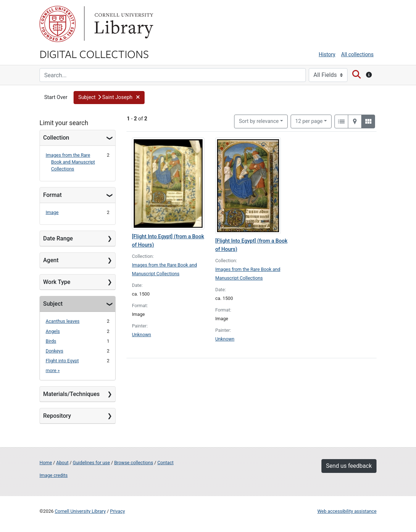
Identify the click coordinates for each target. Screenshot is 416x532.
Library (123, 24)
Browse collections (134, 463)
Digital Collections (94, 54)
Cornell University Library (80, 511)
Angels (53, 331)
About (62, 463)
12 (309, 121)
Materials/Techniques (71, 394)
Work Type (57, 282)
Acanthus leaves (63, 321)
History (327, 55)
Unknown (142, 335)
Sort (259, 121)
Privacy (117, 511)
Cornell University (58, 24)
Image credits (54, 475)
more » (53, 370)
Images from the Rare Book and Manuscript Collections (70, 162)
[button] (109, 98)
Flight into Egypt (62, 361)
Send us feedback (349, 466)
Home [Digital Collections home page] (46, 463)
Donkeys (55, 351)
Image (52, 212)
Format (52, 195)
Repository (57, 416)
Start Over (56, 97)
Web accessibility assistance (347, 511)
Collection (56, 138)
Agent (51, 260)
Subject (53, 304)
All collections (357, 55)
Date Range (58, 238)
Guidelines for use (91, 463)
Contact (165, 463)
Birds (51, 341)
